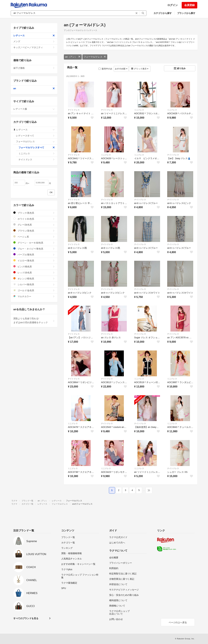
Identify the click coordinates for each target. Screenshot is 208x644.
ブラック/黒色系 (34, 213)
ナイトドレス (74, 110)
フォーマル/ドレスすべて (37, 147)
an (34, 88)
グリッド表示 (140, 69)
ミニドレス (139, 110)
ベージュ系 (34, 237)
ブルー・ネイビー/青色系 (34, 249)
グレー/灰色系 (34, 225)
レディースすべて (35, 136)
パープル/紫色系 (34, 255)
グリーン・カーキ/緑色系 (34, 243)
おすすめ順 (121, 69)
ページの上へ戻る (178, 622)
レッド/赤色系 (34, 273)
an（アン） (73, 57)
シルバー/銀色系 (34, 284)
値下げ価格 (34, 68)
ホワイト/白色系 (34, 219)
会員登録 (189, 5)
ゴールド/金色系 (34, 290)
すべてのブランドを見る (26, 618)
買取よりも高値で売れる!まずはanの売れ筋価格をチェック (34, 320)
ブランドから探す (186, 13)
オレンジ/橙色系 (34, 279)
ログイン (173, 5)
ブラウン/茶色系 (34, 231)
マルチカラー (34, 296)
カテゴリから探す (163, 13)
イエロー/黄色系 (34, 261)
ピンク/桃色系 (34, 267)
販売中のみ (105, 69)
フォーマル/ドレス (95, 57)
